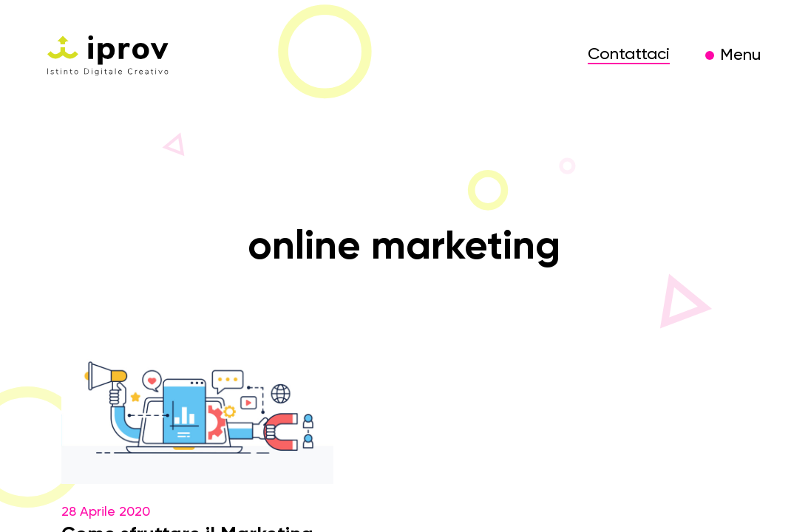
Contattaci (629, 55)
